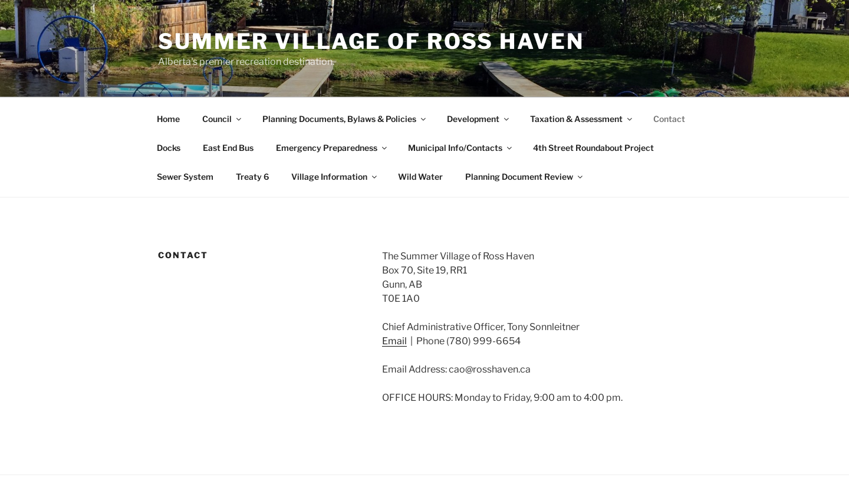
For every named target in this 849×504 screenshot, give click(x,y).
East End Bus (228, 148)
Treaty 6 (252, 177)
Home (168, 119)
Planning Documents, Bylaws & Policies (345, 119)
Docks (169, 148)
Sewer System (185, 177)
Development (479, 119)
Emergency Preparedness (332, 148)
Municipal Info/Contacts (461, 148)
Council (223, 119)
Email (394, 341)
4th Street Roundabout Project (593, 148)
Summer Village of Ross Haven (371, 41)
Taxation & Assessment (582, 119)
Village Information (335, 177)
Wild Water (420, 177)
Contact (669, 119)
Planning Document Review (525, 177)
